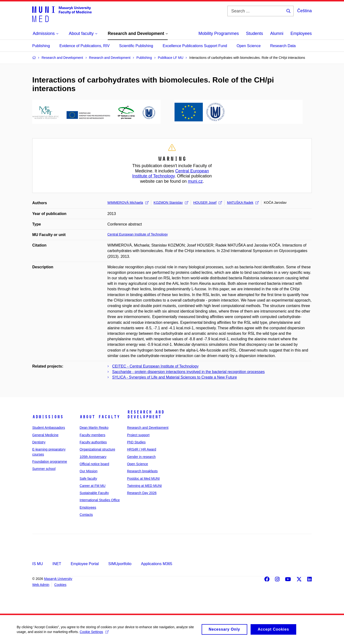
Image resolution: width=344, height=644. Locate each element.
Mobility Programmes (219, 33)
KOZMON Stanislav (171, 203)
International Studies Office (100, 500)
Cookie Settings (94, 634)
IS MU (38, 564)
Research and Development (146, 414)
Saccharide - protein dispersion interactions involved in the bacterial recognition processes (189, 372)
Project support (138, 435)
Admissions (48, 417)
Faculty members (92, 435)
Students (255, 33)
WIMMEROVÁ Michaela (128, 203)
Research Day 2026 (142, 493)
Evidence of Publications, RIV (85, 46)
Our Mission (89, 471)
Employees (301, 33)
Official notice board (94, 464)
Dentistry (39, 442)
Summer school (44, 469)
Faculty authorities (93, 442)
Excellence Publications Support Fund (195, 46)
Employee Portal (85, 564)
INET (57, 564)
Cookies (60, 585)
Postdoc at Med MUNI (143, 479)
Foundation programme (50, 462)
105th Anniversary (93, 457)
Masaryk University (58, 579)
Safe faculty (88, 479)
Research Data (283, 46)
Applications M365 (157, 564)
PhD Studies (136, 442)
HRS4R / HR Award (142, 449)
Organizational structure (97, 449)
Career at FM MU (92, 486)
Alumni (277, 33)
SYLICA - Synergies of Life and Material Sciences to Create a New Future (175, 377)
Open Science (249, 46)
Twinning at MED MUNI (144, 486)
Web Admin (41, 585)
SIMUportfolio (120, 564)
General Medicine (45, 435)
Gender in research (141, 457)
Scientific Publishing (136, 46)
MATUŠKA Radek (243, 203)
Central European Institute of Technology (170, 174)
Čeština (304, 11)
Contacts (86, 515)
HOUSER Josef (208, 203)
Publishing (41, 46)
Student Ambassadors (49, 428)
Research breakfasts (142, 471)
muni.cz (195, 181)
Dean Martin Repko (94, 428)
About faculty (100, 417)
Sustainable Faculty (94, 493)
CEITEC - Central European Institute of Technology (156, 366)
